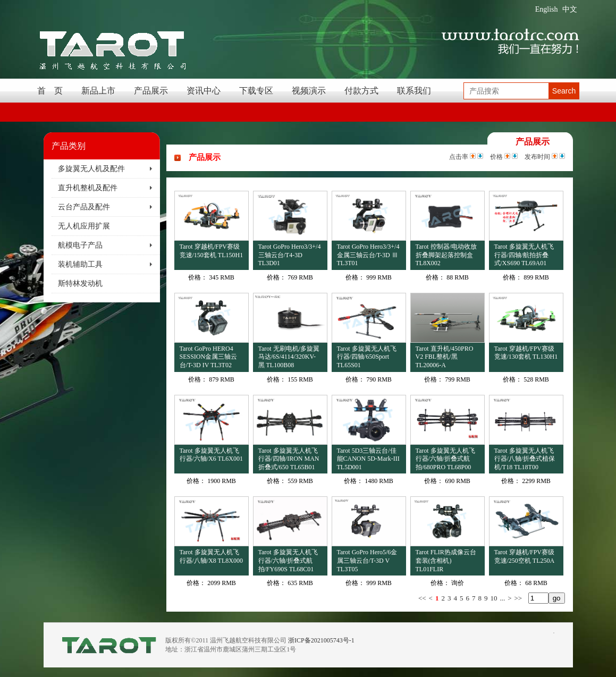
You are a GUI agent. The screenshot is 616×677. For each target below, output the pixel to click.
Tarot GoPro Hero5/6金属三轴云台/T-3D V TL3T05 (367, 560)
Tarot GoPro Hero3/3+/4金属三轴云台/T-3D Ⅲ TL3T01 (368, 255)
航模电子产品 (80, 245)
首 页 (50, 91)
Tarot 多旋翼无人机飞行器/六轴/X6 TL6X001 (211, 455)
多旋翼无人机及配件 (91, 169)
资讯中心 (204, 91)
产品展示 (151, 91)
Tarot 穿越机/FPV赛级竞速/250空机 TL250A (525, 556)
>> (518, 598)
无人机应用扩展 (84, 226)
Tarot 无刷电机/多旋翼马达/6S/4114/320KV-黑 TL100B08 (289, 357)
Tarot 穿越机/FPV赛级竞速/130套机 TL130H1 (526, 353)
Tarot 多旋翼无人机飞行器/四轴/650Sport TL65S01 (367, 357)
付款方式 (361, 91)
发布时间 (537, 157)
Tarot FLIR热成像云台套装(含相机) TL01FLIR (446, 560)
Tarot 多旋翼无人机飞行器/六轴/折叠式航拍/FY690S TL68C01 (288, 560)
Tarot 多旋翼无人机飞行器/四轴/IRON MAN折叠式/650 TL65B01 (289, 459)
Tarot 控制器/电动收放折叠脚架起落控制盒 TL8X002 (446, 255)
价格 (496, 157)
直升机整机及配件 (88, 188)
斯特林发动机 (80, 284)
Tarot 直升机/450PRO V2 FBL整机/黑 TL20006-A (445, 357)
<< (422, 598)
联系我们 (414, 91)
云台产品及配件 (84, 207)
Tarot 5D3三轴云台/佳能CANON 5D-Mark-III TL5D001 (368, 459)
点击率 (459, 157)
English (547, 9)
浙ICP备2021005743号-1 (321, 640)
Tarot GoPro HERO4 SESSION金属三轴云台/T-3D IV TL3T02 (209, 357)
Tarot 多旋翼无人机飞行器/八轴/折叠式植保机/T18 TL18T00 (525, 459)
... (502, 598)
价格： (198, 277)
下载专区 (256, 91)
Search (564, 91)
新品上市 (98, 91)
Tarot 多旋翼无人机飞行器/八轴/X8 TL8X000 (211, 556)
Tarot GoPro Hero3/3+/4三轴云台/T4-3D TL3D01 (290, 255)
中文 (570, 9)
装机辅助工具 (80, 264)
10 (493, 598)
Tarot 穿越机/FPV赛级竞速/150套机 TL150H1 (212, 251)
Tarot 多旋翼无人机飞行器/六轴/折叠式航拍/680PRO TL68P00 (445, 459)
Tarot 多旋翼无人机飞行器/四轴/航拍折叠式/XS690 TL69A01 (524, 255)
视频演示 (309, 91)
